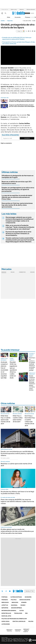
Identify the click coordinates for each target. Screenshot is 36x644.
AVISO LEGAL (6, 621)
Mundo (23, 605)
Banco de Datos (25, 600)
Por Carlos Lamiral (5, 458)
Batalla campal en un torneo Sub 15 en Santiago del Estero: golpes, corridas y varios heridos (32, 383)
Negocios (15, 602)
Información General (9, 611)
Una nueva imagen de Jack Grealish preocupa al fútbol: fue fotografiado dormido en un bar (22, 101)
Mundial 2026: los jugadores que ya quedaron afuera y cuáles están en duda (13, 370)
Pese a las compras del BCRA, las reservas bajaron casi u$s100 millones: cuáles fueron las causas (17, 501)
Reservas (22, 9)
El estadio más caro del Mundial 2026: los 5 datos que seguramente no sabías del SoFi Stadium (17, 38)
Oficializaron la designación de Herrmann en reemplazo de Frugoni (18, 176)
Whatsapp (22, 591)
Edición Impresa (17, 608)
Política (14, 600)
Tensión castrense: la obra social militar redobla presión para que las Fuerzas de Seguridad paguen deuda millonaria (20, 240)
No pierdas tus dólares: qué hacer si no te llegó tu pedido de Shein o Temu (17, 493)
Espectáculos (6, 613)
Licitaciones (6, 624)
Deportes (10, 21)
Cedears (32, 272)
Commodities (22, 272)
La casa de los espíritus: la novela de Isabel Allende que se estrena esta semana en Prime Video (17, 197)
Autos (22, 611)
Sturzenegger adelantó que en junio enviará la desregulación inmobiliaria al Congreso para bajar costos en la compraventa (19, 220)
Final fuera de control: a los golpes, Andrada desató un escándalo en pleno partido (32, 364)
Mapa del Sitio (6, 616)
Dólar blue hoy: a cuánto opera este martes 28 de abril (6, 420)
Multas (31, 621)
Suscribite (27, 138)
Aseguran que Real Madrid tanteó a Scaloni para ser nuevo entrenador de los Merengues (22, 106)
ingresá (32, 13)
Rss (26, 613)
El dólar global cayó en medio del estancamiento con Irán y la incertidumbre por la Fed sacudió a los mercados (17, 531)
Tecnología (18, 613)
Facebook (6, 591)
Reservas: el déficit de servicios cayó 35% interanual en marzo (17, 182)
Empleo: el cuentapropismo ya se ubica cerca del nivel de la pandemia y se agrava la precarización (18, 189)
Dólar (9, 17)
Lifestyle (5, 605)
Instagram (10, 591)
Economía (18, 17)
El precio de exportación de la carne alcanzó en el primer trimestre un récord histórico (18, 234)
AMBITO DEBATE (26, 630)
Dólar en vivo (14, 9)
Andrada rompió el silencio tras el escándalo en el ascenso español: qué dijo (4, 370)
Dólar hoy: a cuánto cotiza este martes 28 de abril (18, 419)
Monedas (4, 272)
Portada (4, 597)
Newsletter (32, 17)
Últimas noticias (16, 597)
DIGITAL (9, 630)
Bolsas (13, 272)
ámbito (3, 21)
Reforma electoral (31, 9)
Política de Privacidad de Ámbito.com (14, 619)
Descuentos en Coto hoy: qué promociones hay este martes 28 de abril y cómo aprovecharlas (17, 205)
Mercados (5, 602)
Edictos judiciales (19, 621)
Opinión (24, 602)
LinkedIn (14, 591)
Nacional (14, 605)
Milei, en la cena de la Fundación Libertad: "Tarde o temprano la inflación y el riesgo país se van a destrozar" (20, 227)
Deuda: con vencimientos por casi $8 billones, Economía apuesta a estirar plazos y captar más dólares (18, 453)
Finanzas (28, 17)
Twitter (2, 591)
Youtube (18, 591)
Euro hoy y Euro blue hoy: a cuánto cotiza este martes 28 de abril (30, 421)
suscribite (27, 13)
